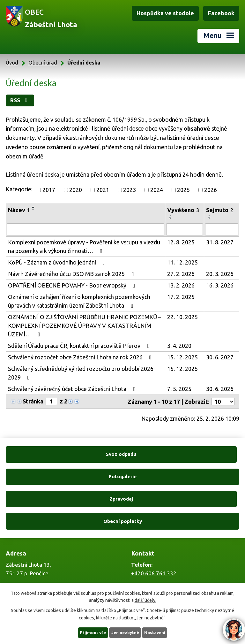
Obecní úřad (43, 63)
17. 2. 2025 (181, 297)
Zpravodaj (63, 477)
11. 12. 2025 (182, 263)
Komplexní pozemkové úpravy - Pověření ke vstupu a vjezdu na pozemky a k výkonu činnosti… (84, 247)
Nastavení (156, 632)
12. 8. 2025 (181, 242)
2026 (211, 190)
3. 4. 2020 (179, 346)
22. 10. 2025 (182, 317)
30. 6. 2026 (220, 389)
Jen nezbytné (125, 632)
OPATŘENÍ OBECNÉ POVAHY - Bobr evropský (73, 286)
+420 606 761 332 (154, 529)
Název (19, 210)
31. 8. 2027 (220, 242)
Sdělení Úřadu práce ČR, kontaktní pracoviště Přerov (80, 346)
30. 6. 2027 (220, 357)
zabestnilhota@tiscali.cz (161, 578)
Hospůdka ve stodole (165, 13)
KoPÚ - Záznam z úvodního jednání (58, 263)
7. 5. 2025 (179, 389)
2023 (130, 190)
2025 (183, 190)
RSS (22, 100)
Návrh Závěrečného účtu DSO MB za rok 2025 (72, 274)
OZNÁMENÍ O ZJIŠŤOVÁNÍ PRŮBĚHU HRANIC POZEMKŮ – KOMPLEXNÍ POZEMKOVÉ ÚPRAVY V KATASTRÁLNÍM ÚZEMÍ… (85, 326)
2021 (103, 190)
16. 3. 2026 (220, 286)
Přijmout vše (92, 632)
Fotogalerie (182, 455)
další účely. (145, 600)
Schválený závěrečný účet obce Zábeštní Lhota (73, 389)
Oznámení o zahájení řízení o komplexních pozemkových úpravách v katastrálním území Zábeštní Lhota (79, 301)
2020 (76, 190)
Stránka (33, 402)
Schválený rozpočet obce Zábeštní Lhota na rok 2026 (81, 357)
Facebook (221, 13)
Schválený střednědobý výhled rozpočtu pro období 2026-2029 (82, 373)
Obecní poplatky (182, 477)
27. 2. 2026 (181, 274)
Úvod (12, 63)
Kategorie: (19, 189)
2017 (49, 190)
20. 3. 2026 (220, 274)
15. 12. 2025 (182, 357)
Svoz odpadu (63, 455)
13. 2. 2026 (181, 286)
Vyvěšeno (183, 210)
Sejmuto (220, 210)
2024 (157, 190)
